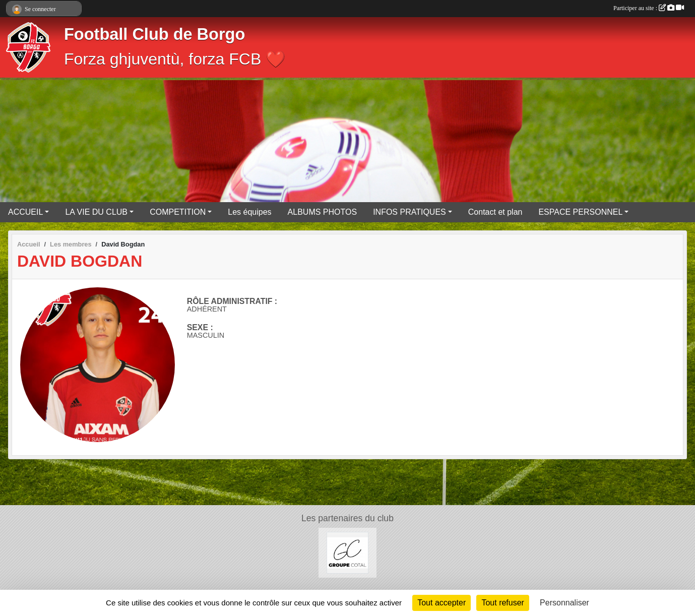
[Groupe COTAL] (347, 552)
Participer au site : (649, 8)
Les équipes (249, 212)
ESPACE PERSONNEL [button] (580, 212)
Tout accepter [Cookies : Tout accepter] (441, 603)
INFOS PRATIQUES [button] (409, 212)
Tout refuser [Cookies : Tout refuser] (502, 603)
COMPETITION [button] (178, 212)
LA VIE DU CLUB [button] (96, 212)
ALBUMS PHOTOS (323, 212)
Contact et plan (495, 212)
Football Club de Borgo (154, 34)
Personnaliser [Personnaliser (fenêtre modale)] (564, 603)
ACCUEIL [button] (25, 212)
